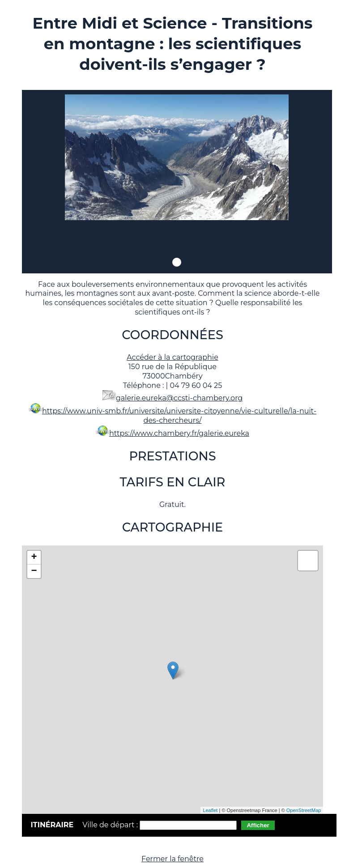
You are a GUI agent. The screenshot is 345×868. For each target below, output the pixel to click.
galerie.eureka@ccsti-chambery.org (179, 398)
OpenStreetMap (304, 810)
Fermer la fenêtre (172, 859)
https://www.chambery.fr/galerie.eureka (179, 433)
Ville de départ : (111, 825)
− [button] (34, 571)
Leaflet (210, 810)
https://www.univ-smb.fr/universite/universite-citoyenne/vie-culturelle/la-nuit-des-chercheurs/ (179, 416)
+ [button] (34, 557)
